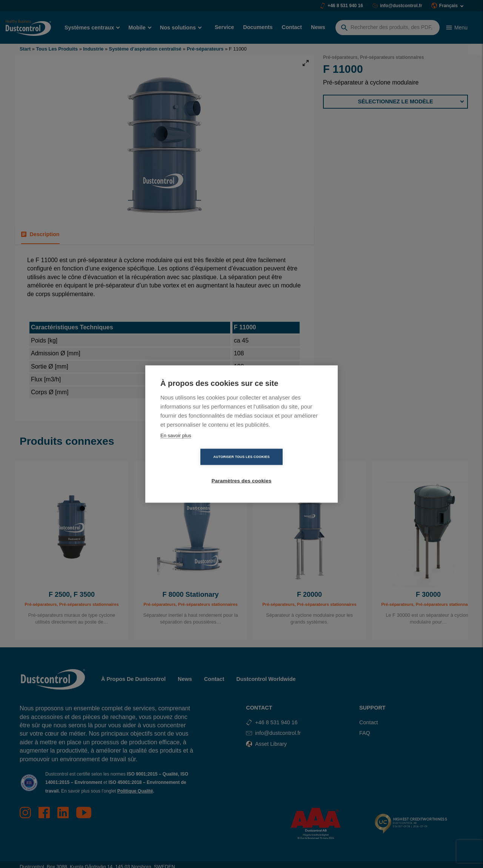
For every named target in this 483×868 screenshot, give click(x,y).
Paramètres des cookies (285, 469)
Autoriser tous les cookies (198, 469)
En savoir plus (176, 447)
